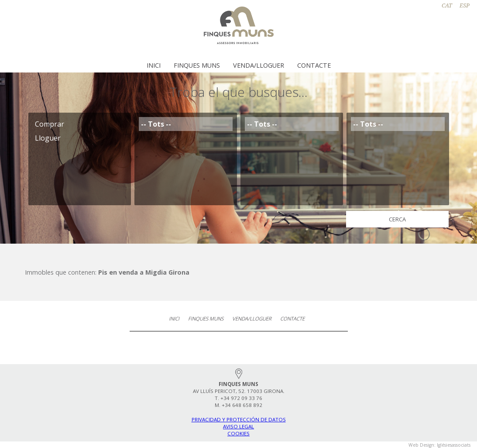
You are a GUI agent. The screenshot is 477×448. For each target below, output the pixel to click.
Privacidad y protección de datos (239, 419)
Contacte (314, 65)
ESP (465, 5)
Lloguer (80, 138)
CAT (447, 5)
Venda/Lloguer (259, 65)
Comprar (80, 124)
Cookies (238, 433)
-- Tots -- (186, 124)
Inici (154, 65)
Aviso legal (238, 426)
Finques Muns (197, 65)
